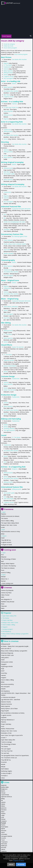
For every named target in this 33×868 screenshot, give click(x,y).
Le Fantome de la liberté (8, 697)
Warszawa (4, 844)
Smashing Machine (9, 428)
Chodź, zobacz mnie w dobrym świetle (15, 244)
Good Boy (4, 673)
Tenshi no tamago (6, 742)
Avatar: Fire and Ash (18, 347)
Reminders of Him (6, 733)
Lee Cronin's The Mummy (8, 566)
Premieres (9, 509)
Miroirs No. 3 (5, 579)
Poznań (3, 823)
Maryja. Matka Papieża (8, 564)
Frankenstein (7, 67)
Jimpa (3, 534)
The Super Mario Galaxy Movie (10, 523)
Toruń (3, 840)
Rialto (3, 608)
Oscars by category (9, 44)
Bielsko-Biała (5, 787)
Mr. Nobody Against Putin (20, 236)
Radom (3, 825)
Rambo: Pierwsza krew (8, 729)
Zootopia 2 (7, 229)
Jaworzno (4, 808)
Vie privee (4, 762)
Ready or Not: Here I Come (9, 525)
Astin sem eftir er (6, 649)
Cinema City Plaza (6, 593)
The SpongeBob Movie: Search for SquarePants (15, 755)
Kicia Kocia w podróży (7, 684)
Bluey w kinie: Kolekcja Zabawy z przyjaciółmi (15, 634)
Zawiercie (4, 851)
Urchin (3, 527)
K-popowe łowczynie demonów (21, 209)
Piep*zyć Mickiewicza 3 (8, 720)
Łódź (3, 817)
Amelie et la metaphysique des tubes (14, 222)
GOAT (3, 671)
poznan (13, 3)
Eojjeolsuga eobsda (7, 666)
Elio (5, 218)
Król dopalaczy (7, 631)
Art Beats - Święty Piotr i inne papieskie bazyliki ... (15, 646)
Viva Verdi (6, 318)
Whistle (3, 767)
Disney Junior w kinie (7, 662)
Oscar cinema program (10, 48)
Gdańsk (3, 802)
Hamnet (6, 69)
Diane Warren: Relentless (11, 307)
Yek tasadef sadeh (9, 174)
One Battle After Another (19, 59)
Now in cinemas (11, 641)
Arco (5, 214)
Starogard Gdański (7, 836)
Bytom (3, 791)
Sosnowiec (4, 834)
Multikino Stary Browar (8, 602)
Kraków (3, 814)
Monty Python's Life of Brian (9, 709)
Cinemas (8, 588)
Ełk (2, 800)
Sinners (6, 75)
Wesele (3, 764)
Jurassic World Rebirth (10, 366)
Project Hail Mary (7, 620)
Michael (3, 577)
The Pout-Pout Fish (7, 751)
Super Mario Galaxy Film (9, 616)
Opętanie (4, 717)
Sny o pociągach (8, 78)
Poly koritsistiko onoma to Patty (10, 532)
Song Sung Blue (8, 111)
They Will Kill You (6, 540)
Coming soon (10, 550)
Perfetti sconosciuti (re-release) (10, 516)
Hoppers (5, 627)
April (2, 561)
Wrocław (4, 847)
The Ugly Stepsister (9, 430)
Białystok (4, 785)
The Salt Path (5, 753)
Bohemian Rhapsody (7, 653)
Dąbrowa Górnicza (6, 797)
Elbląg (3, 799)
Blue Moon (7, 95)
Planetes (4, 514)
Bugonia (6, 63)
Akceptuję (21, 864)
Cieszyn (3, 793)
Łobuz (3, 778)
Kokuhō (6, 425)
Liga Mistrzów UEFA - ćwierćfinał (10, 700)
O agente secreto (9, 76)
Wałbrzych (4, 846)
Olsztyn (3, 819)
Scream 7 (4, 738)
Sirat (5, 462)
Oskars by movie (8, 46)
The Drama (4, 518)
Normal (3, 581)
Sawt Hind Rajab (8, 499)
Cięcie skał (7, 250)
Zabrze (3, 849)
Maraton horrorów (6, 704)
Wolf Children (5, 769)
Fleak (3, 669)
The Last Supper (6, 749)
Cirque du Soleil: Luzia (7, 655)
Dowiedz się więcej (19, 860)
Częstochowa (5, 795)
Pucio (3, 570)
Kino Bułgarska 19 (6, 599)
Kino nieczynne (5, 687)
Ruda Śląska (5, 827)
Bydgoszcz (4, 789)
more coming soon (8, 583)
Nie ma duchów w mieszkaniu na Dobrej (13, 713)
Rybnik (3, 829)
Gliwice (3, 806)
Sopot (3, 832)
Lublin (3, 815)
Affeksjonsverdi (8, 73)
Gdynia (3, 804)
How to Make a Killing (7, 521)
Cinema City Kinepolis (7, 590)
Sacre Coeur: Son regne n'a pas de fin (12, 735)
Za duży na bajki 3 (8, 629)
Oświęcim (4, 821)
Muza (3, 604)
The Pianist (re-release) (8, 568)
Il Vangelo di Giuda (6, 545)
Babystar (4, 557)
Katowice (4, 810)
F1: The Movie (8, 65)
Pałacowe (4, 606)
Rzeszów (4, 831)
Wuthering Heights (7, 771)
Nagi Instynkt (5, 711)
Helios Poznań (5, 595)
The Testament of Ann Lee (9, 758)
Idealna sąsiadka (8, 253)
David (3, 538)
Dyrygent (4, 664)
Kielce (3, 812)
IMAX (3, 597)
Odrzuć (11, 864)
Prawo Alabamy (8, 240)
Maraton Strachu (6, 702)
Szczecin (3, 838)
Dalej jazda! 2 (5, 658)
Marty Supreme (8, 71)
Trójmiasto (4, 842)
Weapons (15, 469)
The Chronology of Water (8, 559)
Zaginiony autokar (9, 360)
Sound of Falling (6, 573)
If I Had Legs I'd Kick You (11, 107)
